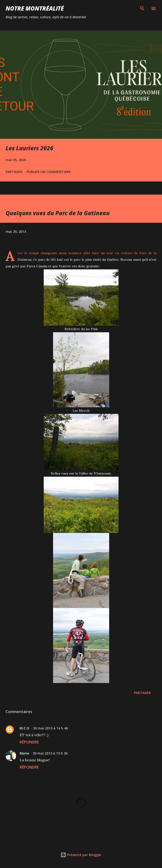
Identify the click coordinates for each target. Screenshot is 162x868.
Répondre (29, 742)
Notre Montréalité (35, 8)
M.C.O (24, 728)
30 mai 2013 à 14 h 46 (50, 728)
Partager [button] (14, 172)
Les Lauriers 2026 (29, 148)
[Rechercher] (142, 8)
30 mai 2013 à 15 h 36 (50, 753)
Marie (24, 753)
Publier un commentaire (49, 172)
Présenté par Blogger (81, 855)
